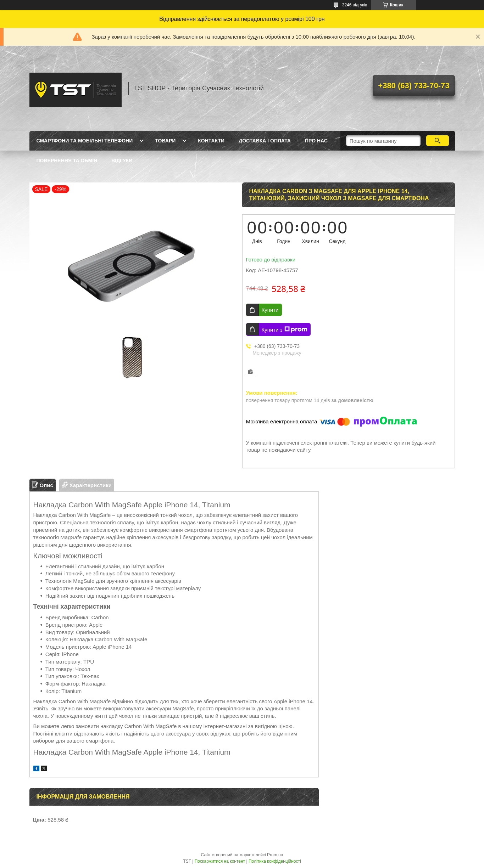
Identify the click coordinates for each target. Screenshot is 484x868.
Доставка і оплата (265, 141)
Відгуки (122, 160)
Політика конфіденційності (275, 861)
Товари (165, 141)
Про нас (316, 141)
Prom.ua (275, 855)
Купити (270, 310)
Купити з (285, 329)
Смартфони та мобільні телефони (85, 141)
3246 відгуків (355, 5)
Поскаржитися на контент (220, 861)
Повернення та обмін (67, 160)
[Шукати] (438, 141)
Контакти (211, 141)
